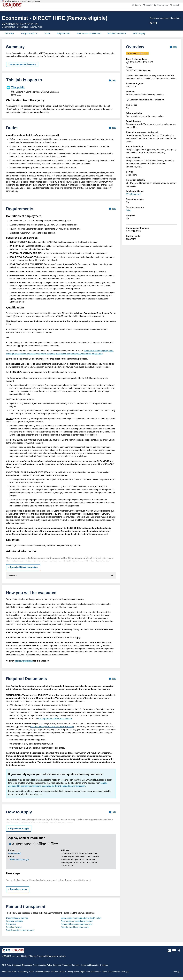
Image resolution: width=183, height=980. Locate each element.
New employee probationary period (77, 921)
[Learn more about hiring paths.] (112, 80)
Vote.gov (177, 972)
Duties (47, 34)
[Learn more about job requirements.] (112, 209)
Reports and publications (90, 972)
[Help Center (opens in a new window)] (161, 5)
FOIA (32, 972)
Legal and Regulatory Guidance (95, 965)
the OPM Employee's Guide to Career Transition (52, 727)
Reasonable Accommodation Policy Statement (42, 965)
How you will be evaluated (89, 34)
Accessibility (23, 972)
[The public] (34, 91)
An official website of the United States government (22, 1)
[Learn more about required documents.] (112, 679)
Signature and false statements (75, 927)
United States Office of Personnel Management (37, 956)
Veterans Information (71, 965)
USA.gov (125, 972)
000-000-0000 (15, 853)
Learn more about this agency (22, 64)
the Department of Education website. (55, 718)
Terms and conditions (111, 972)
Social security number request (20, 930)
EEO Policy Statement (11, 965)
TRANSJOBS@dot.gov (19, 859)
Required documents (117, 34)
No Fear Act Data (58, 972)
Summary (9, 34)
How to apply (139, 34)
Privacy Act (11, 924)
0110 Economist (133, 194)
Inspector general (42, 972)
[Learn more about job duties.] (112, 128)
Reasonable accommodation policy (77, 924)
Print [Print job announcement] (153, 23)
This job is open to (29, 34)
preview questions (24, 661)
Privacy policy (73, 972)
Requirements (64, 34)
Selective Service (14, 927)
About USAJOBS (9, 972)
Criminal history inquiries (17, 918)
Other (129, 210)
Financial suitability (15, 921)
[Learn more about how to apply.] (112, 812)
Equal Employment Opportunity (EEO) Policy (81, 918)
